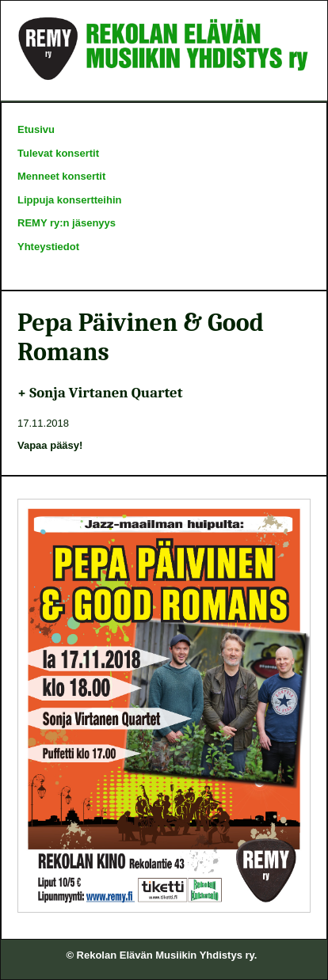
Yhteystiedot (48, 247)
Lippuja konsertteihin (69, 200)
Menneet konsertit (61, 176)
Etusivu (36, 129)
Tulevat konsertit (58, 153)
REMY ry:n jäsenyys (67, 223)
